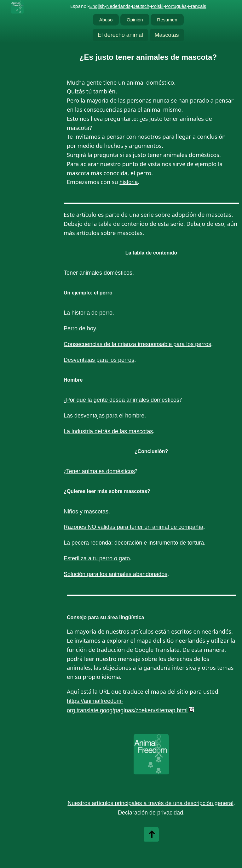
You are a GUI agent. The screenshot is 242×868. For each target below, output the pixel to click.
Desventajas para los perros (99, 360)
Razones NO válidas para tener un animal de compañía (133, 527)
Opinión (135, 20)
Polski (157, 6)
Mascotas (167, 35)
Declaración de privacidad (150, 813)
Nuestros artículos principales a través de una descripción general (150, 803)
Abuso (106, 20)
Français (197, 6)
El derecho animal (120, 35)
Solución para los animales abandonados (115, 574)
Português (176, 6)
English (97, 6)
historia (129, 182)
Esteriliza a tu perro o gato (97, 558)
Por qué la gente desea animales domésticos (123, 400)
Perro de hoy (80, 328)
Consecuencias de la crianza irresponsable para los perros (137, 344)
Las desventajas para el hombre (104, 416)
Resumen (167, 20)
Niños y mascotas (86, 512)
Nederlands (118, 6)
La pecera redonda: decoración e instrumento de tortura (134, 543)
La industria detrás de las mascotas (108, 431)
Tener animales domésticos (98, 273)
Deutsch (141, 6)
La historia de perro (88, 313)
